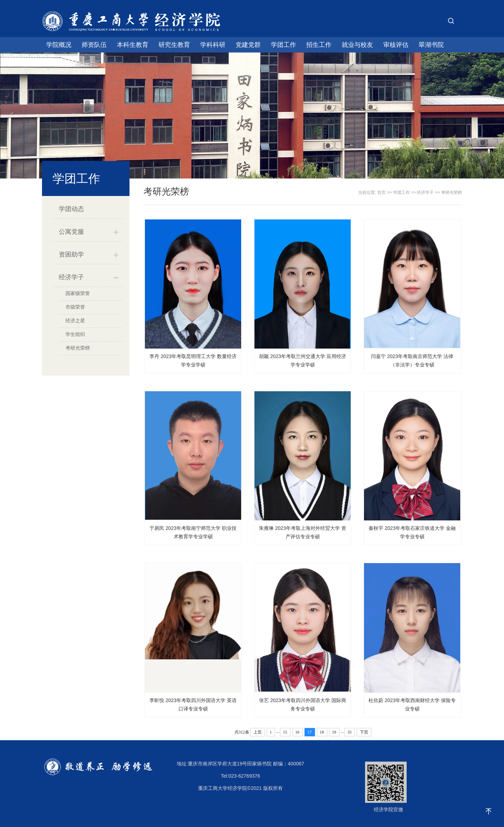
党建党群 (248, 45)
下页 (364, 732)
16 (297, 732)
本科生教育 (133, 45)
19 (334, 732)
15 (285, 732)
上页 (258, 732)
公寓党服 (71, 232)
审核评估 (396, 45)
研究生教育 (174, 45)
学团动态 (71, 209)
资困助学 (71, 254)
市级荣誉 (75, 307)
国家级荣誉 (78, 293)
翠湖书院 (431, 45)
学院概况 (59, 45)
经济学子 (71, 277)
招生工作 (319, 45)
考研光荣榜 (78, 348)
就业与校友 (357, 45)
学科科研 (213, 45)
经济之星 (75, 321)
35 (350, 732)
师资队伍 (94, 45)
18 (322, 732)
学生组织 (75, 334)
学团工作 (283, 45)
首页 (381, 192)
